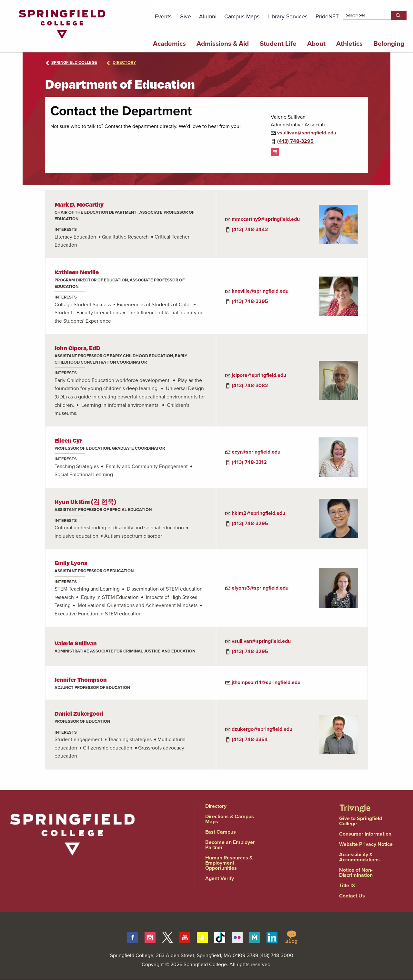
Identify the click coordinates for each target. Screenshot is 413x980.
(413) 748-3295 (295, 141)
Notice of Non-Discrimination (356, 872)
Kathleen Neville (77, 272)
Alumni (208, 16)
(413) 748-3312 (249, 462)
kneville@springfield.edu (260, 291)
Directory (216, 806)
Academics (169, 44)
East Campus (221, 832)
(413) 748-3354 (250, 739)
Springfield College (71, 62)
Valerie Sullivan (76, 643)
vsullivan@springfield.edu (307, 133)
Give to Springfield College (361, 821)
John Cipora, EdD (77, 348)
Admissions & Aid (223, 44)
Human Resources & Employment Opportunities (229, 863)
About (316, 44)
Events (163, 16)
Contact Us (352, 896)
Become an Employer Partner (230, 845)
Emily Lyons (71, 563)
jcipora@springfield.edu (259, 375)
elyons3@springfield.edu (260, 588)
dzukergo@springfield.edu (262, 729)
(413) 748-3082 (250, 385)
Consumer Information (365, 834)
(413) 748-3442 (250, 229)
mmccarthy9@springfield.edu (266, 219)
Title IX (347, 885)
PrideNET (327, 16)
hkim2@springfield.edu (258, 513)
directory (121, 62)
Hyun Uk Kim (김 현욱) (85, 501)
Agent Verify (220, 878)
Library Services (287, 16)
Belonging (389, 44)
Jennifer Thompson (81, 679)
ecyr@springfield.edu (256, 452)
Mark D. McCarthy (79, 204)
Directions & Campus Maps (230, 819)
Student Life (278, 44)
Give (185, 16)
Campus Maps (242, 16)
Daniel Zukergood (79, 713)
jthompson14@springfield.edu (266, 682)
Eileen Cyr (68, 440)
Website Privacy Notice (366, 844)
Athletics (349, 44)
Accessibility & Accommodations (359, 857)
